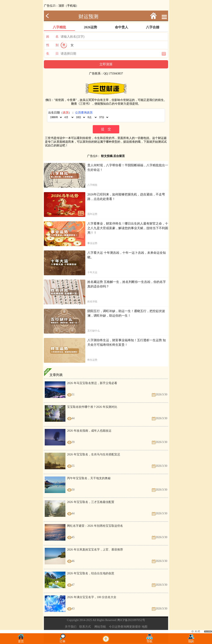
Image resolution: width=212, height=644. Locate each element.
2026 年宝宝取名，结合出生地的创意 (91, 573)
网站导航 (100, 627)
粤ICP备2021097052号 (131, 620)
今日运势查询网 (119, 627)
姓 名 (52, 37)
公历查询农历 (84, 113)
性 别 (52, 45)
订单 (63, 640)
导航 (149, 640)
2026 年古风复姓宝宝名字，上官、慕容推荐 (95, 550)
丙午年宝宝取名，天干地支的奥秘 (89, 478)
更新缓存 (135, 627)
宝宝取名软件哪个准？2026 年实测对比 (92, 407)
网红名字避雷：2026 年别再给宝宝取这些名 (95, 526)
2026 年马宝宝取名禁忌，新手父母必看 (92, 383)
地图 (145, 627)
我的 (191, 640)
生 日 (52, 54)
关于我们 (71, 627)
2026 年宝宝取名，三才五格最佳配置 (91, 502)
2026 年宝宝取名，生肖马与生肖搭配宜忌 (94, 454)
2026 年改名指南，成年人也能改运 (89, 431)
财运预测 (88, 17)
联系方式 (85, 627)
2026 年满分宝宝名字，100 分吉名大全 (92, 597)
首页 (21, 640)
